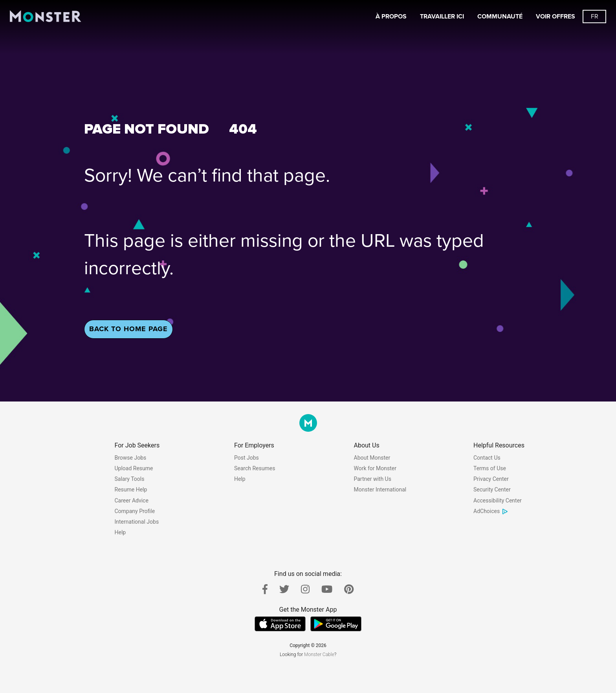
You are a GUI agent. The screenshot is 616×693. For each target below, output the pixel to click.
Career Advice (132, 500)
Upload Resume (134, 468)
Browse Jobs (131, 458)
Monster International (380, 489)
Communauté (500, 16)
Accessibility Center (498, 500)
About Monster (372, 458)
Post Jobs (247, 458)
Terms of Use (490, 468)
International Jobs (137, 522)
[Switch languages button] (594, 16)
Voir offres (555, 16)
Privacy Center (491, 479)
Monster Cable (319, 654)
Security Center (492, 489)
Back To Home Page (128, 329)
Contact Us (487, 458)
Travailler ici (442, 16)
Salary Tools (130, 479)
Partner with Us (373, 479)
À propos (391, 16)
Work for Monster (375, 468)
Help (120, 532)
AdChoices (491, 511)
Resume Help (131, 489)
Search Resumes (255, 468)
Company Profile (135, 511)
